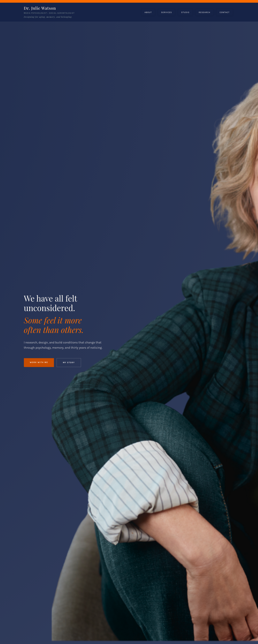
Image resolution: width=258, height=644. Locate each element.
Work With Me (39, 362)
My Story (69, 363)
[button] (148, 12)
